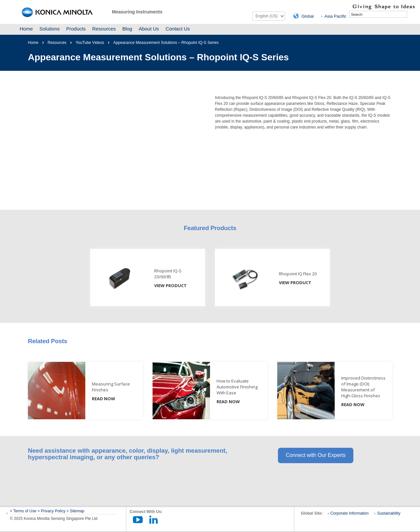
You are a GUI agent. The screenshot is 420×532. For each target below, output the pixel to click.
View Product (170, 286)
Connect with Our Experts (316, 455)
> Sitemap (75, 511)
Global (308, 16)
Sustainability (389, 513)
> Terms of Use (24, 511)
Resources (104, 29)
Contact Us (178, 29)
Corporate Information (350, 513)
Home (26, 29)
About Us (149, 29)
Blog (127, 29)
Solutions (50, 29)
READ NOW (104, 399)
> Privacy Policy (51, 511)
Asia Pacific (336, 16)
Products (76, 29)
